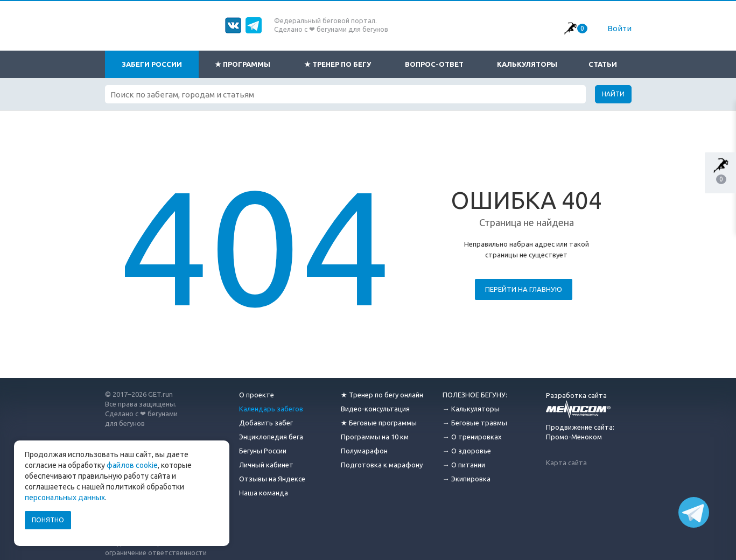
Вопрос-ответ (434, 64)
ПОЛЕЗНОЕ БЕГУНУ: (475, 395)
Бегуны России (263, 451)
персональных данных (65, 498)
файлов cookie (132, 465)
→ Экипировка (467, 479)
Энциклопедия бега (271, 437)
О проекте (257, 395)
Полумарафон (364, 451)
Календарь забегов (271, 409)
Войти (619, 28)
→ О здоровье (467, 451)
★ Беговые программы (379, 423)
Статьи (603, 64)
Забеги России (152, 64)
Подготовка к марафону (382, 465)
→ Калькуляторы (471, 409)
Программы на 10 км (375, 437)
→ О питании (464, 465)
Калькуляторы (527, 64)
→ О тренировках (472, 437)
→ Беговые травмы (475, 423)
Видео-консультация (375, 409)
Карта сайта (566, 463)
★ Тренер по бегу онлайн (382, 395)
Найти (613, 94)
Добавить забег (266, 423)
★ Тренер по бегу (338, 64)
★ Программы (243, 64)
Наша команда (264, 493)
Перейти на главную (524, 289)
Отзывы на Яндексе (272, 479)
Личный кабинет (266, 465)
